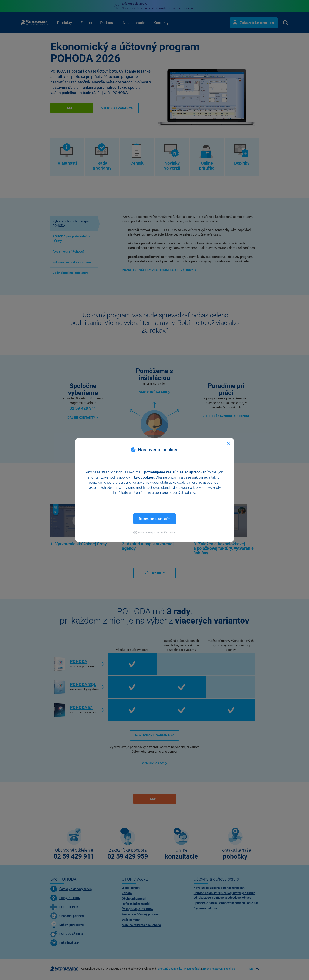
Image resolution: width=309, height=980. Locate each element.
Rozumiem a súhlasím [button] (155, 519)
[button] (154, 532)
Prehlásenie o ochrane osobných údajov (164, 493)
